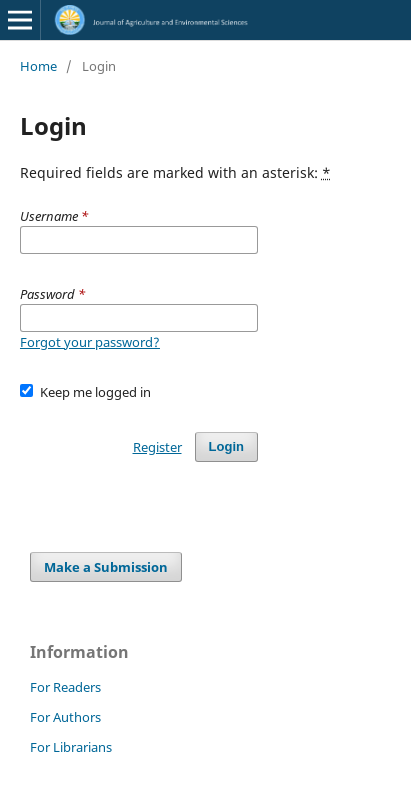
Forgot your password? (90, 342)
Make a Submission (106, 567)
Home (38, 66)
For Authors (65, 717)
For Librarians (71, 747)
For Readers (65, 687)
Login (226, 446)
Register (157, 447)
